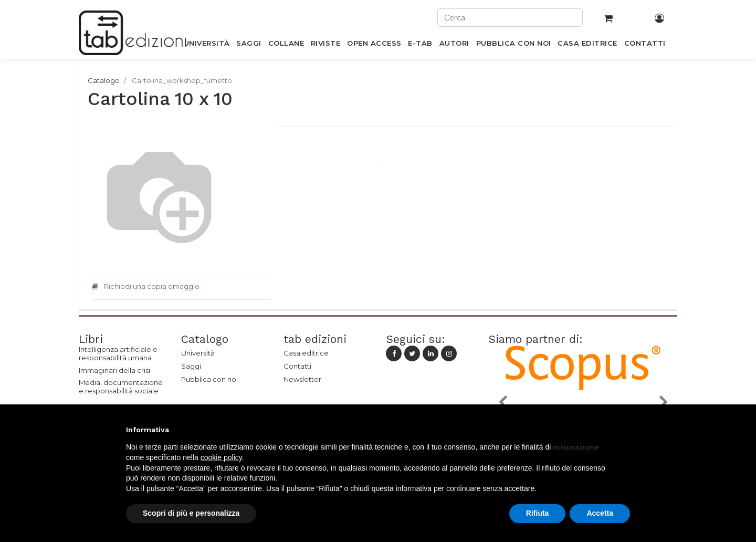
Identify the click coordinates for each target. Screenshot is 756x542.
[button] (502, 402)
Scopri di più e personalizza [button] (191, 513)
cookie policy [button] (221, 457)
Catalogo (104, 80)
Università (198, 353)
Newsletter (302, 379)
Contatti (297, 366)
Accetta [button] (600, 513)
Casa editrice (306, 353)
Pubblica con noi (209, 379)
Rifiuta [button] (538, 513)
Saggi (191, 366)
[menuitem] (207, 45)
